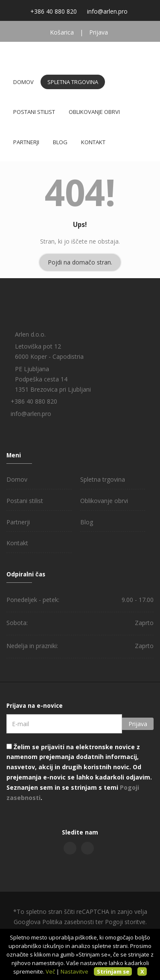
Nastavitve (74, 971)
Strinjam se (113, 971)
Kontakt (93, 142)
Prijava (99, 32)
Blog (60, 142)
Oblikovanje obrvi (94, 112)
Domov (23, 82)
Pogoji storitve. (126, 922)
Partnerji (26, 142)
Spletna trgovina (73, 82)
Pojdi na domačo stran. (80, 262)
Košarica (62, 32)
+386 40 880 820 (54, 11)
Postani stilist (34, 112)
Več (50, 971)
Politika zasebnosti (68, 922)
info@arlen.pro (107, 11)
